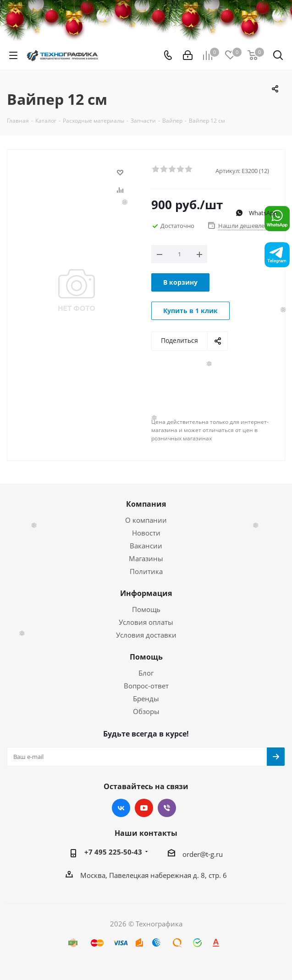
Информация (146, 593)
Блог (146, 673)
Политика (146, 571)
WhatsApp (256, 213)
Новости (146, 533)
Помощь (146, 609)
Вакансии (146, 546)
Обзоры (146, 711)
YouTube (144, 808)
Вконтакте (121, 808)
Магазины (146, 558)
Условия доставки (146, 635)
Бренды (146, 698)
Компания (146, 504)
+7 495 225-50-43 (113, 852)
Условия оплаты (146, 622)
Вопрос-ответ (146, 686)
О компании (146, 520)
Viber (167, 808)
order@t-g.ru (203, 854)
